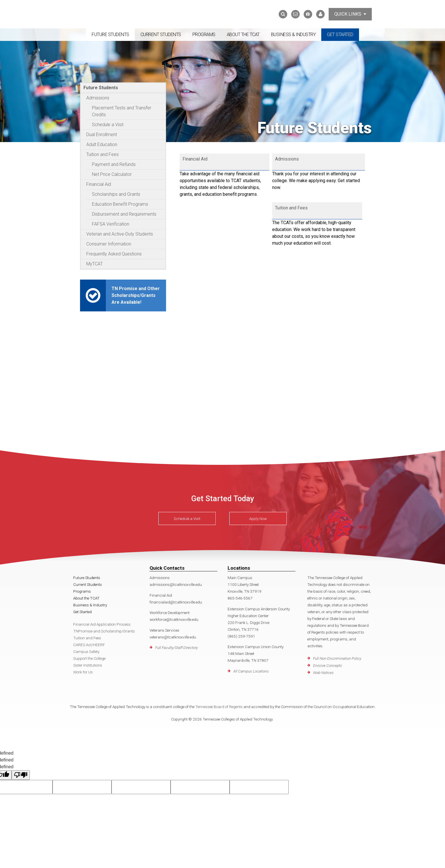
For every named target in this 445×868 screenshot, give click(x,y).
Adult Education (102, 144)
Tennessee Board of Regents (219, 707)
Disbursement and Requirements (124, 214)
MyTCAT (95, 264)
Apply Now (258, 519)
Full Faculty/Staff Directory (177, 648)
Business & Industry (293, 35)
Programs (204, 35)
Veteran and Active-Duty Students (120, 234)
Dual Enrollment (102, 135)
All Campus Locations (251, 671)
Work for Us (83, 672)
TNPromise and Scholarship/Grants (104, 631)
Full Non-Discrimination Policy (337, 658)
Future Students (110, 35)
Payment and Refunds (114, 164)
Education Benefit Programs (120, 204)
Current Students (161, 35)
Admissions (98, 98)
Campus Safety (86, 651)
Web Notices (323, 673)
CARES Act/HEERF (89, 645)
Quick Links (350, 14)
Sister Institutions (88, 665)
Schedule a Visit (108, 125)
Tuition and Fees (102, 154)
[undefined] (21, 775)
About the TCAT (243, 35)
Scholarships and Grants (116, 194)
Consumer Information (109, 244)
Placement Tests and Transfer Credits (122, 111)
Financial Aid (99, 184)
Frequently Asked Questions (114, 254)
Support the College (89, 658)
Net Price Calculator (112, 174)
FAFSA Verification (111, 224)
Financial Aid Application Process (102, 624)
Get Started (340, 35)
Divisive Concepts (328, 665)
